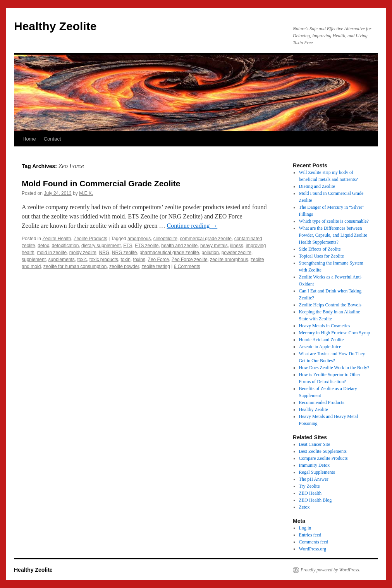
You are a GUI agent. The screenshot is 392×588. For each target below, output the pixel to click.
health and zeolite (179, 246)
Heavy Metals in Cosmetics (325, 326)
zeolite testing (156, 266)
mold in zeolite (52, 253)
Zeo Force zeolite (190, 260)
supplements (62, 260)
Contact (52, 139)
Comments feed (314, 542)
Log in (305, 528)
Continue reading (192, 226)
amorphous (139, 239)
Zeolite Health (57, 239)
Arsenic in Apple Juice (320, 347)
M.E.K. (86, 193)
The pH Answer (314, 479)
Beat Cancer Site (315, 444)
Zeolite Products (90, 239)
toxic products (104, 260)
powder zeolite (236, 253)
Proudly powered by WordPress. (330, 570)
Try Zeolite (309, 486)
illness (236, 246)
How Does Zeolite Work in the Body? (334, 368)
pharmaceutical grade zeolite (169, 253)
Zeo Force (159, 260)
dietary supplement (101, 246)
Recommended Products (322, 402)
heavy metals (214, 246)
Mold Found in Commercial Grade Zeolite (101, 183)
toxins (139, 260)
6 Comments (187, 266)
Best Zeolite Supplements (323, 451)
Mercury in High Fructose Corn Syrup (335, 333)
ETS (128, 246)
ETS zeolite (147, 246)
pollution (210, 253)
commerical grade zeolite (206, 239)
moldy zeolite (83, 253)
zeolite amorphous (229, 260)
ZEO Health (310, 493)
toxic (82, 260)
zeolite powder (124, 266)
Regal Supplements (317, 472)
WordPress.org (313, 549)
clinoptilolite (165, 239)
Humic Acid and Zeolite (322, 340)
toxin (126, 260)
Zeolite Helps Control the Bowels (330, 305)
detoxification (65, 246)
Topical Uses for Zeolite (322, 256)
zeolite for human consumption (75, 266)
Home (29, 139)
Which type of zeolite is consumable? (334, 221)
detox (43, 246)
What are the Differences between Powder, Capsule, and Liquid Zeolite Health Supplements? (333, 235)
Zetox (304, 507)
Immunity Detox (315, 465)
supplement (34, 260)
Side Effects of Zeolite (320, 249)
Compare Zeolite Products (323, 458)
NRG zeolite (125, 253)
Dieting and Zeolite (317, 186)
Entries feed (310, 535)
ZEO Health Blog (315, 500)
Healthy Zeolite (55, 26)
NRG (104, 253)
